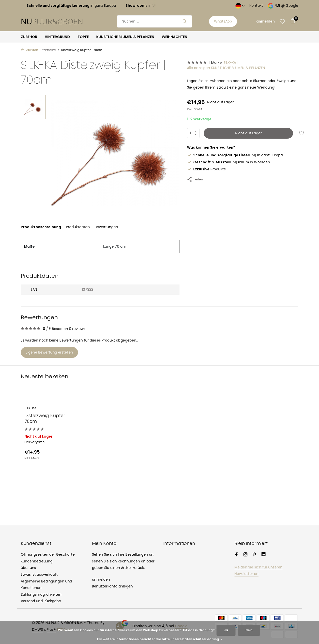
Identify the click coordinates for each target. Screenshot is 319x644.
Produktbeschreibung (41, 227)
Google (292, 6)
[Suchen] (154, 21)
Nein (249, 630)
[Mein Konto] (265, 21)
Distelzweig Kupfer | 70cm (46, 418)
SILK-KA (230, 63)
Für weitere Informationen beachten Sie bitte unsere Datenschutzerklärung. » (159, 639)
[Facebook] (236, 555)
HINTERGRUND (57, 37)
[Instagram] (245, 555)
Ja (226, 630)
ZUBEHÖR (29, 37)
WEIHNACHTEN (174, 37)
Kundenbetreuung (37, 561)
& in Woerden (228, 162)
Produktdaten (78, 227)
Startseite (50, 50)
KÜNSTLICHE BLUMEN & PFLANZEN (125, 37)
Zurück (29, 50)
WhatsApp (223, 21)
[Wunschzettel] (282, 21)
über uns (28, 568)
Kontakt (256, 6)
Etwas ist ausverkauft (39, 574)
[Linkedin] (263, 555)
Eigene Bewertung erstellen (49, 352)
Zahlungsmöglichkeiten (41, 594)
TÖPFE (83, 37)
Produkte (206, 169)
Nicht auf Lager (248, 133)
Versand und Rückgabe (41, 601)
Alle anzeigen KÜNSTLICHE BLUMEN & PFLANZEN (226, 68)
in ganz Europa (235, 155)
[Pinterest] (254, 555)
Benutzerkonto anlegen (112, 586)
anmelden (101, 579)
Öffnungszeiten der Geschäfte (48, 554)
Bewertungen (106, 227)
